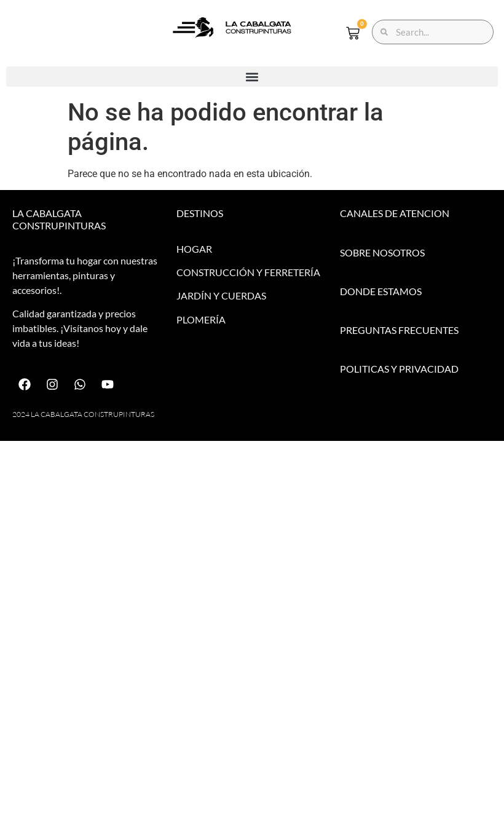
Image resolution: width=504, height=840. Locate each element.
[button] (252, 77)
